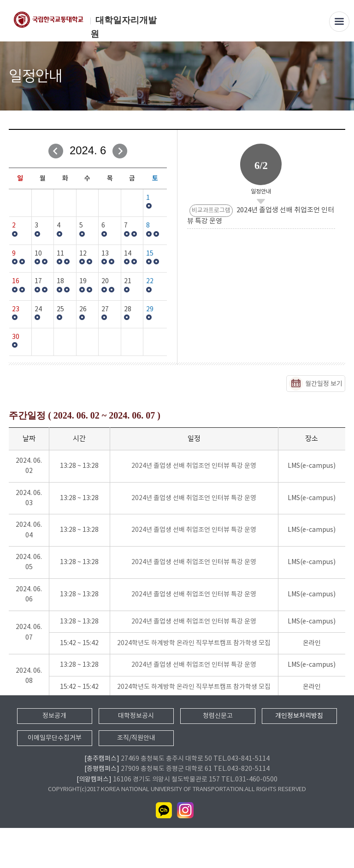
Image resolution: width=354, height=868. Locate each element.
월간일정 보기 (324, 384)
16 (16, 281)
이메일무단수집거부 (55, 778)
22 (150, 281)
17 (38, 281)
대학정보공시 (136, 756)
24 (38, 309)
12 (83, 254)
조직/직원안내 (136, 778)
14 (128, 254)
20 (105, 281)
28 (128, 309)
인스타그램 (185, 851)
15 (150, 254)
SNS (339, 77)
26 (83, 309)
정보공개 (54, 756)
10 (38, 254)
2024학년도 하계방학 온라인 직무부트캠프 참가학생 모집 (194, 643)
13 (105, 254)
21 (128, 281)
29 (150, 309)
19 (83, 281)
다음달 (120, 151)
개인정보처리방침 (299, 756)
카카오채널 (164, 851)
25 (60, 309)
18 (60, 281)
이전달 (56, 151)
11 (60, 254)
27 (105, 309)
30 (16, 337)
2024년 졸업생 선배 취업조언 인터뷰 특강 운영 (194, 466)
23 (16, 309)
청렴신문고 (218, 756)
